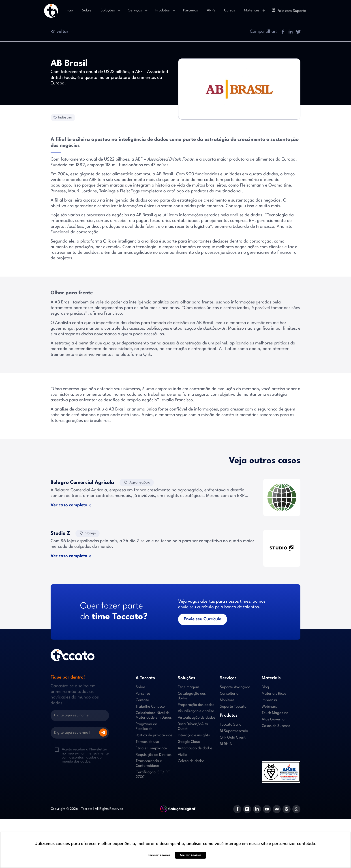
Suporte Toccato (233, 707)
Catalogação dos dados (192, 696)
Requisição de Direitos (154, 755)
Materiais (252, 10)
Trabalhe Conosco (150, 707)
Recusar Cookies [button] (159, 855)
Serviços (135, 10)
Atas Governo (273, 719)
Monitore (227, 700)
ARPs (211, 10)
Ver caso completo (69, 505)
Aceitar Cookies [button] (190, 855)
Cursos (230, 10)
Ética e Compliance (151, 748)
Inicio (69, 10)
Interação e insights (194, 735)
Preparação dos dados (196, 705)
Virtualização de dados (197, 718)
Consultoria (229, 694)
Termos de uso (147, 742)
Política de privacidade (154, 735)
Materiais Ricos (274, 694)
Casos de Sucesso (276, 726)
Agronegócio (137, 482)
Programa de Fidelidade (146, 726)
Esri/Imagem (188, 687)
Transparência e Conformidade (149, 763)
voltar (60, 32)
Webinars (269, 707)
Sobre (87, 10)
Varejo (88, 533)
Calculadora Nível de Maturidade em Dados (154, 715)
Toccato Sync (230, 725)
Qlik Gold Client (233, 738)
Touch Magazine (275, 713)
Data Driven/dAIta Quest (193, 726)
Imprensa (269, 700)
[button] (283, 32)
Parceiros (190, 10)
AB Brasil (165, 174)
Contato (142, 700)
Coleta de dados (191, 761)
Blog (265, 687)
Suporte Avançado (235, 687)
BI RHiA (226, 744)
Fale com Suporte (289, 10)
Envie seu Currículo (203, 619)
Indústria (62, 117)
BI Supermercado (234, 731)
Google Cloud (189, 742)
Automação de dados (195, 748)
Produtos (163, 10)
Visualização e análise (196, 711)
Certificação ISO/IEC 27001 (153, 775)
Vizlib (182, 755)
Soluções (108, 10)
